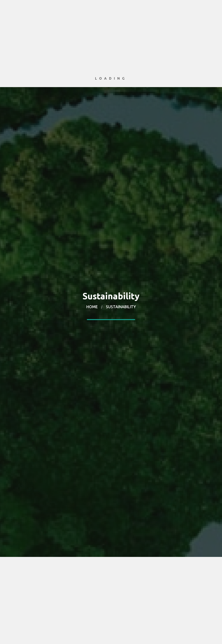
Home (92, 307)
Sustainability (121, 307)
